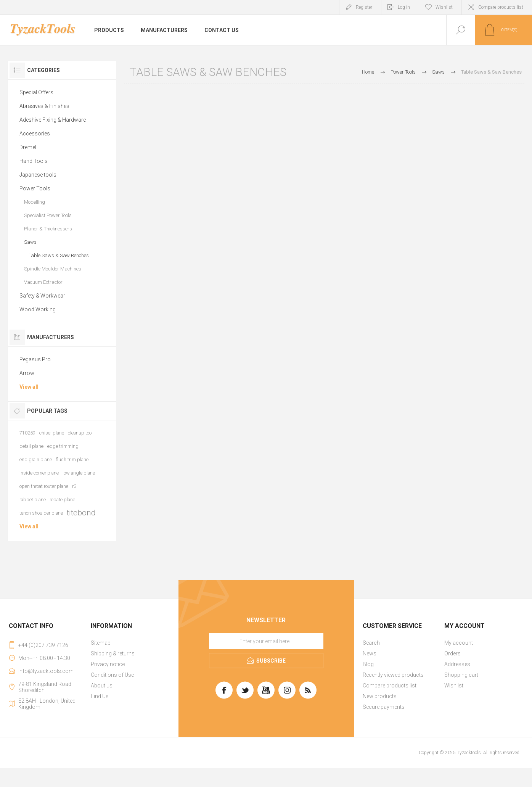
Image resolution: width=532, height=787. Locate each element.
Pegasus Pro (35, 359)
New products (380, 696)
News (370, 653)
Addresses (457, 664)
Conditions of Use (112, 675)
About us (102, 686)
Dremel (28, 147)
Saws (30, 242)
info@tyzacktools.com (46, 671)
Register (364, 7)
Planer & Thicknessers (48, 229)
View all (29, 387)
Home (368, 72)
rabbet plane (33, 500)
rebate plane (62, 500)
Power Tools (35, 188)
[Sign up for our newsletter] (266, 641)
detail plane (31, 446)
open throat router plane (44, 486)
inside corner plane (39, 473)
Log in (404, 7)
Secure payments (384, 707)
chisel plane (52, 433)
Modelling (35, 202)
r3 (74, 486)
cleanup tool (80, 433)
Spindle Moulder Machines (53, 269)
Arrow (27, 373)
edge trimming (63, 446)
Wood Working (38, 309)
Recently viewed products (393, 675)
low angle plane (79, 473)
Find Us (100, 696)
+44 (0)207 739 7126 (43, 645)
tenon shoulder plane (41, 513)
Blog (368, 664)
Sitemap (101, 643)
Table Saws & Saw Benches (59, 255)
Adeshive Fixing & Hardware (53, 120)
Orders (452, 653)
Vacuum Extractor (43, 282)
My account (459, 643)
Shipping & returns (113, 653)
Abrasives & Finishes (44, 106)
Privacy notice (108, 664)
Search (371, 643)
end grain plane (36, 459)
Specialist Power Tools (48, 215)
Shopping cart (461, 675)
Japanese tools (38, 175)
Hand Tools (34, 161)
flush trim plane (72, 459)
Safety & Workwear (42, 296)
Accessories (35, 134)
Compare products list (501, 7)
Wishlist (454, 686)
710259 (27, 433)
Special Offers (36, 92)
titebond (81, 513)
